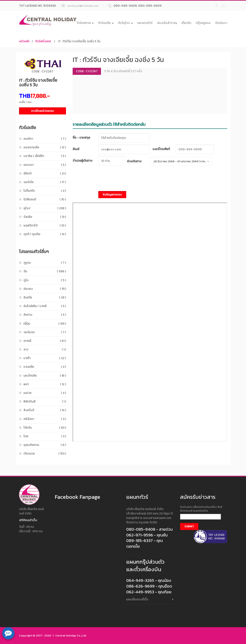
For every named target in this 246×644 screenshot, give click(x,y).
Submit (189, 526)
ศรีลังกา (45, 419)
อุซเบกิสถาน (45, 445)
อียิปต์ (45, 173)
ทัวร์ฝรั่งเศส (43, 41)
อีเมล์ (76, 149)
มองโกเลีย (45, 376)
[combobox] (181, 161)
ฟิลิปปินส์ (45, 401)
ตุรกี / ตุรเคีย (45, 234)
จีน (45, 271)
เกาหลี (45, 341)
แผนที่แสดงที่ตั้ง (137, 599)
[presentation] (132, 179)
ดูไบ (45, 280)
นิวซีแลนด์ (45, 199)
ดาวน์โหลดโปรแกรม (42, 111)
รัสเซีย (45, 217)
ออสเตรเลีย (45, 147)
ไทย (45, 436)
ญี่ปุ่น (45, 324)
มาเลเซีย (45, 367)
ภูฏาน (45, 263)
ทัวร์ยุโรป (125, 23)
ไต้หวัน (45, 428)
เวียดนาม (45, 454)
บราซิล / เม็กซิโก (45, 156)
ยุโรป (45, 208)
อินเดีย (45, 297)
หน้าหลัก (24, 41)
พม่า (45, 384)
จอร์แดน (45, 332)
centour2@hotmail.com (83, 6)
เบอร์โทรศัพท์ (161, 149)
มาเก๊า (45, 358)
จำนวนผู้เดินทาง (82, 161)
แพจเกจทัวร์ (145, 23)
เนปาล (45, 393)
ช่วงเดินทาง (134, 161)
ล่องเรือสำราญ (167, 23)
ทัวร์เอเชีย (106, 23)
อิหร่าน (45, 315)
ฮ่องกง (45, 289)
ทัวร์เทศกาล (85, 23)
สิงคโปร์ (45, 410)
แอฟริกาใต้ (45, 225)
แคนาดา (45, 165)
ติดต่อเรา (221, 23)
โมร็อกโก (45, 191)
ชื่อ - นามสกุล (81, 138)
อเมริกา (45, 139)
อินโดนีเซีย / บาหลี (45, 306)
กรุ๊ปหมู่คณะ (203, 23)
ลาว (45, 349)
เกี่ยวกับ (186, 23)
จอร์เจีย (45, 182)
